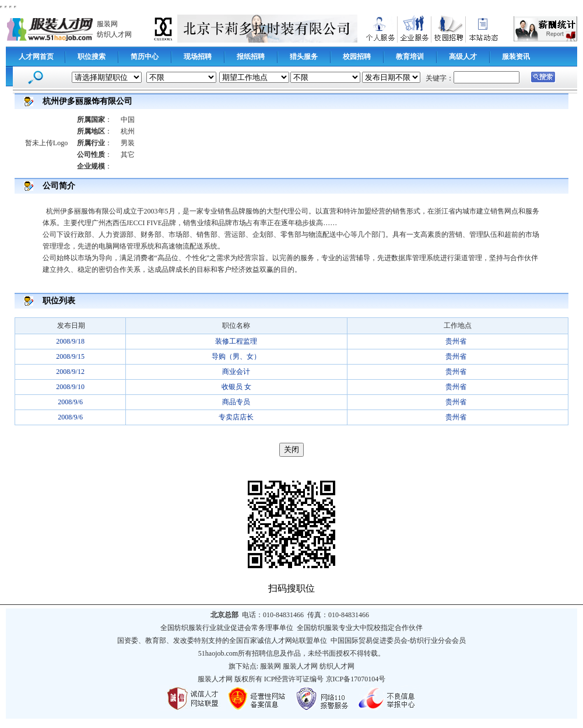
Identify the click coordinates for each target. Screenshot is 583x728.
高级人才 (463, 57)
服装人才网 (300, 666)
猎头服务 (304, 57)
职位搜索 (92, 57)
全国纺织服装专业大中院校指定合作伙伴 (360, 628)
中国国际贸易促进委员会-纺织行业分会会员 (398, 640)
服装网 (107, 24)
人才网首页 (36, 57)
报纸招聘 (251, 57)
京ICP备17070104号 (356, 679)
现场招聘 (198, 57)
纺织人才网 (114, 34)
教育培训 (410, 57)
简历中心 (145, 57)
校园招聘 (357, 57)
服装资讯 (516, 57)
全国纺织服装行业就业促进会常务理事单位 (227, 628)
